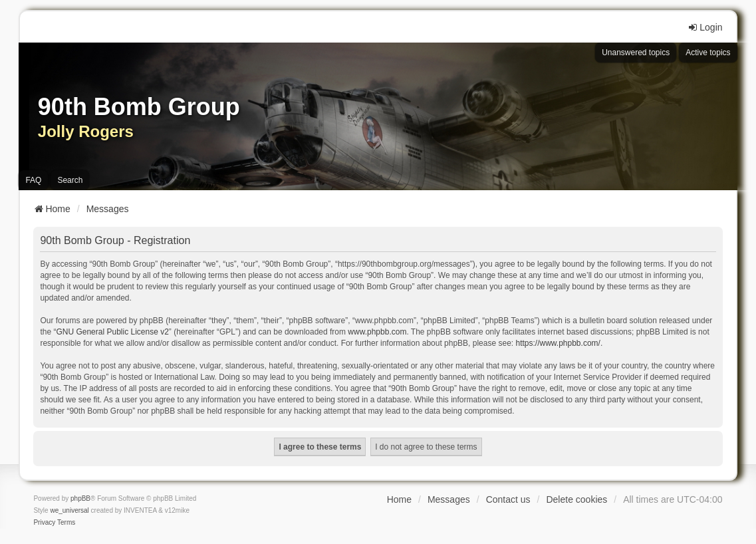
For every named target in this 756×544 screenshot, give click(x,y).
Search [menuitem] (70, 180)
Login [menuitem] (705, 27)
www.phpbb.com (377, 332)
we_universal (69, 510)
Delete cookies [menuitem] (576, 499)
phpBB (80, 498)
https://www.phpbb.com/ (558, 343)
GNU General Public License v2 (112, 332)
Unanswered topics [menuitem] (636, 53)
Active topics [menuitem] (708, 53)
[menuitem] (44, 523)
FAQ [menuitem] (33, 180)
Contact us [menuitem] (508, 499)
